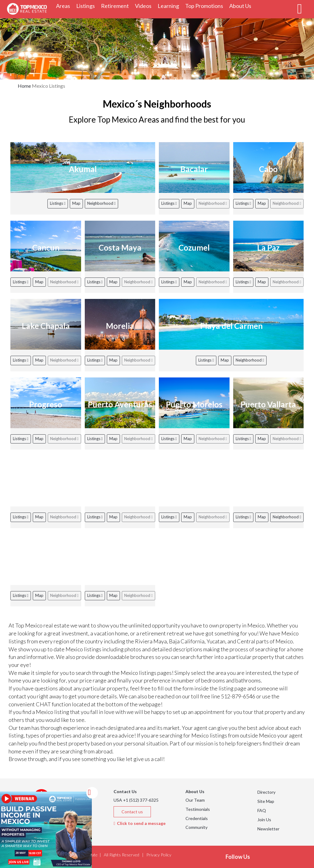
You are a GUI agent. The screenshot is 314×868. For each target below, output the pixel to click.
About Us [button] (242, 6)
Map (76, 203)
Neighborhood (101, 203)
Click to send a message (140, 823)
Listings (58, 203)
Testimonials (198, 809)
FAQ (262, 810)
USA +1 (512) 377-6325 (136, 800)
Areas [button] (65, 6)
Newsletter (268, 829)
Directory (266, 792)
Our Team (195, 800)
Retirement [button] (116, 6)
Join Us (264, 820)
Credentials (197, 818)
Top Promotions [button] (206, 6)
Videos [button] (145, 6)
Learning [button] (170, 6)
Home (24, 86)
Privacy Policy (159, 855)
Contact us (132, 812)
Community (196, 827)
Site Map (266, 801)
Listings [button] (87, 6)
